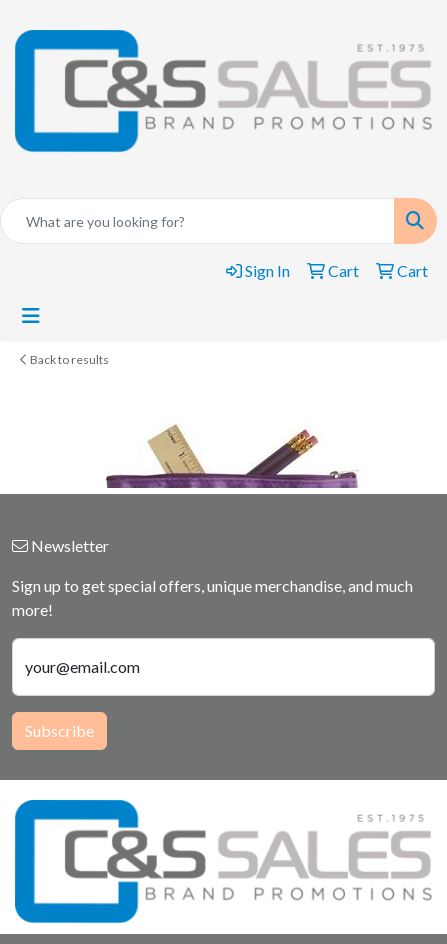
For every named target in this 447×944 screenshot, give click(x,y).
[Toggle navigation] (31, 315)
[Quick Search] (197, 221)
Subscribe (59, 730)
